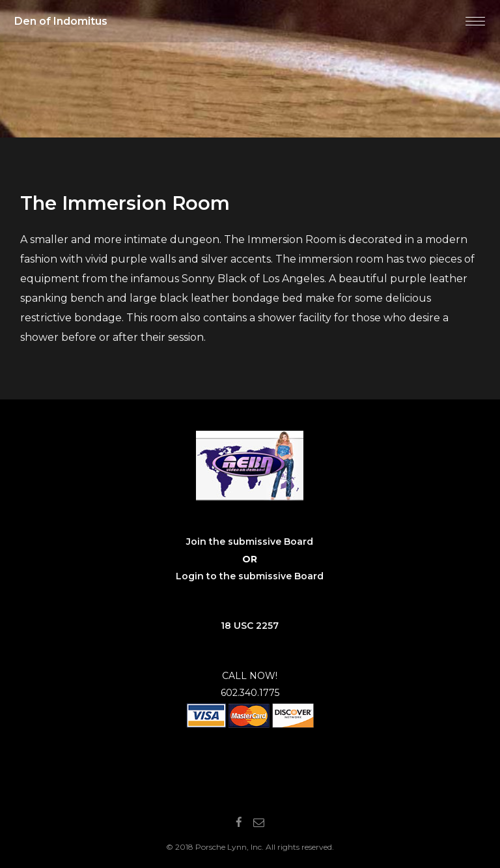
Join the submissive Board (250, 542)
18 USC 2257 (250, 626)
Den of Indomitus (61, 21)
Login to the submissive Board (250, 576)
